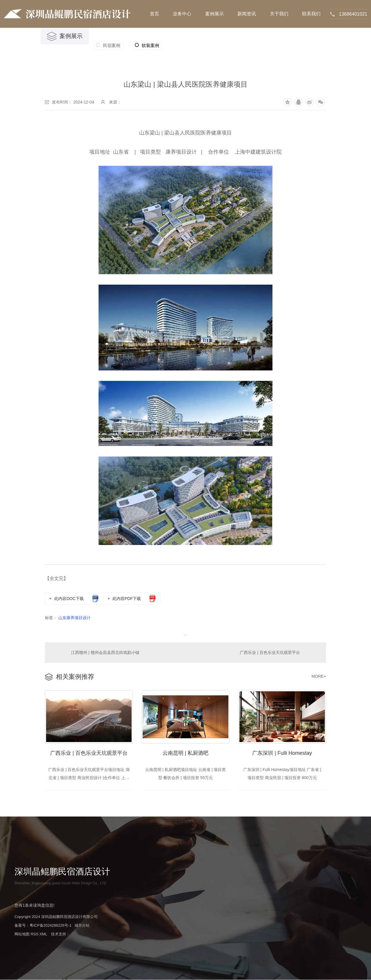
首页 (154, 14)
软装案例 (146, 46)
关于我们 (279, 14)
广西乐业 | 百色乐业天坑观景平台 (270, 652)
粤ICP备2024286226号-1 (51, 926)
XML (43, 934)
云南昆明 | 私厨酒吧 (186, 753)
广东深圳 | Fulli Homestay (282, 753)
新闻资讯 (247, 14)
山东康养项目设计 (74, 618)
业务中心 (182, 14)
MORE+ (319, 676)
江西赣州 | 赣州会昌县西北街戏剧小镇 (105, 652)
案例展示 (214, 14)
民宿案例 (112, 45)
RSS (35, 934)
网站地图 (22, 934)
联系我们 (311, 14)
